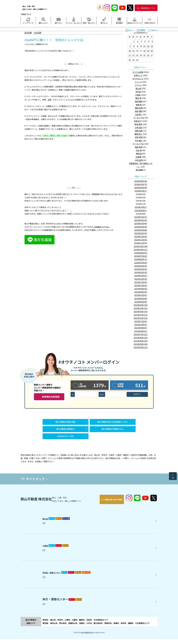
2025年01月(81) (141, 237)
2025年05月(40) (141, 223)
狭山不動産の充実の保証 (65, 423)
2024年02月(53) (141, 272)
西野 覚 (139, 105)
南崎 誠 (139, 154)
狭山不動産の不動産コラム (113, 433)
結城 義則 (139, 101)
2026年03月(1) (141, 191)
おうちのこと (138, 79)
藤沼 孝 (138, 98)
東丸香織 (139, 170)
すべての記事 (138, 72)
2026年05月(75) (141, 184)
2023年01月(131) (141, 315)
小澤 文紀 (138, 128)
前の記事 (28, 33)
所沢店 (138, 92)
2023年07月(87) (141, 295)
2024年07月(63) (141, 256)
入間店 (138, 95)
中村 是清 (139, 160)
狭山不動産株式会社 (87, 638)
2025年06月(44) (141, 220)
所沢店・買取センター (57, 577)
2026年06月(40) (141, 181)
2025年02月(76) (141, 233)
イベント (138, 85)
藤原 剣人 (138, 134)
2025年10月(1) (141, 207)
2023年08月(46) (141, 292)
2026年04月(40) (141, 188)
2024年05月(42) (141, 263)
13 (152, 46)
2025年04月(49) (141, 227)
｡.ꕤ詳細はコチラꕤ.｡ (101, 227)
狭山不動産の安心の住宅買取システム (113, 423)
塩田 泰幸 (139, 147)
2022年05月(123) (141, 341)
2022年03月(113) (141, 347)
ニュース (138, 82)
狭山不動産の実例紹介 (65, 433)
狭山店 (138, 88)
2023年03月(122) (141, 308)
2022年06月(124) (141, 338)
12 (148, 46)
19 (148, 51)
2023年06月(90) (141, 299)
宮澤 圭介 (138, 121)
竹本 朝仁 (139, 141)
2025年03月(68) (141, 230)
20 (152, 51)
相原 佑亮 (139, 131)
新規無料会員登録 (51, 397)
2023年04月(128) (141, 305)
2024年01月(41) (141, 276)
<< (135, 33)
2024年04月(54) (141, 266)
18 (144, 51)
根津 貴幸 (138, 124)
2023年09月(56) (141, 289)
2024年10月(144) (141, 246)
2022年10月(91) (141, 325)
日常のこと (138, 75)
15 (133, 51)
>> (146, 33)
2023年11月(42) (141, 282)
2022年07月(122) (141, 334)
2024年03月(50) (141, 269)
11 (144, 46)
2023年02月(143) (141, 312)
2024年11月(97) (141, 243)
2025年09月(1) (141, 211)
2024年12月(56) (141, 240)
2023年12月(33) (141, 279)
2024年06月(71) (141, 259)
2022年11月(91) (141, 321)
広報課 (138, 157)
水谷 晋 (139, 150)
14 (130, 51)
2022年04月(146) (141, 344)
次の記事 (38, 33)
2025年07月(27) (141, 217)
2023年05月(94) (141, 302)
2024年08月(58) (141, 253)
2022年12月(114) (141, 318)
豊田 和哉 (139, 108)
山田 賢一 (139, 114)
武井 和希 (139, 137)
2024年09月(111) (141, 250)
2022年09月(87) (141, 328)
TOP (173, 485)
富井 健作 (139, 111)
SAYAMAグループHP (65, 443)
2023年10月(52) (141, 285)
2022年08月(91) (141, 331)
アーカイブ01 (139, 118)
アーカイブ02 (138, 144)
